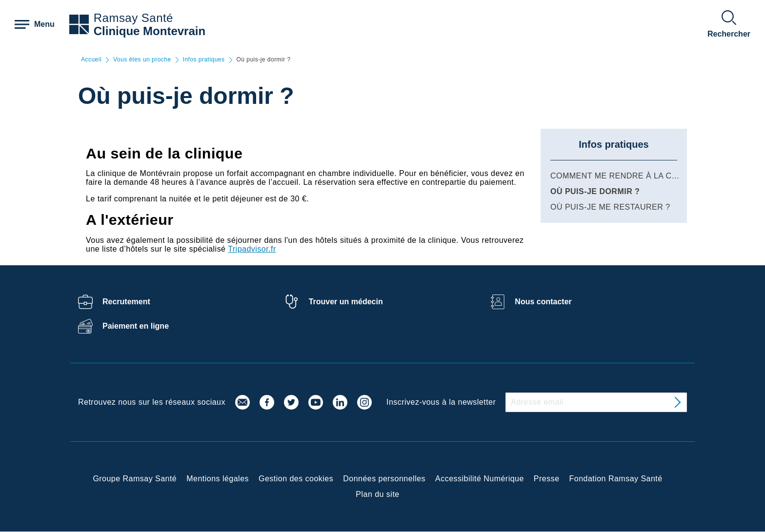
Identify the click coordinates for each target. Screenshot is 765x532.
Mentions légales (218, 479)
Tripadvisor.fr (252, 249)
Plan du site (377, 494)
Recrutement (126, 302)
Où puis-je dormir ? (595, 191)
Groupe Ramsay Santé (135, 479)
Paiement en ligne (136, 326)
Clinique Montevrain (150, 31)
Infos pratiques (204, 60)
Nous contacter (543, 302)
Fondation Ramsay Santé (616, 479)
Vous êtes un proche (142, 60)
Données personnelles (384, 479)
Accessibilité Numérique (480, 479)
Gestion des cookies (296, 479)
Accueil (91, 60)
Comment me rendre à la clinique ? (631, 176)
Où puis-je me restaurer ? (610, 207)
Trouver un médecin (346, 302)
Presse (547, 479)
